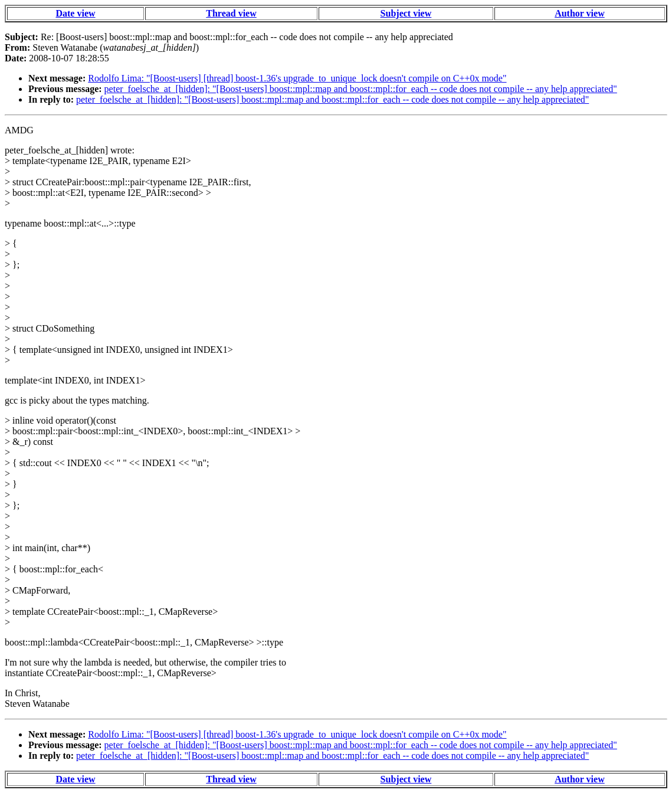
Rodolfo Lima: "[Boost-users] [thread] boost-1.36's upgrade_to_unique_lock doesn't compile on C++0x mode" (297, 78)
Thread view (231, 13)
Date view (75, 13)
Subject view (406, 13)
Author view (580, 13)
